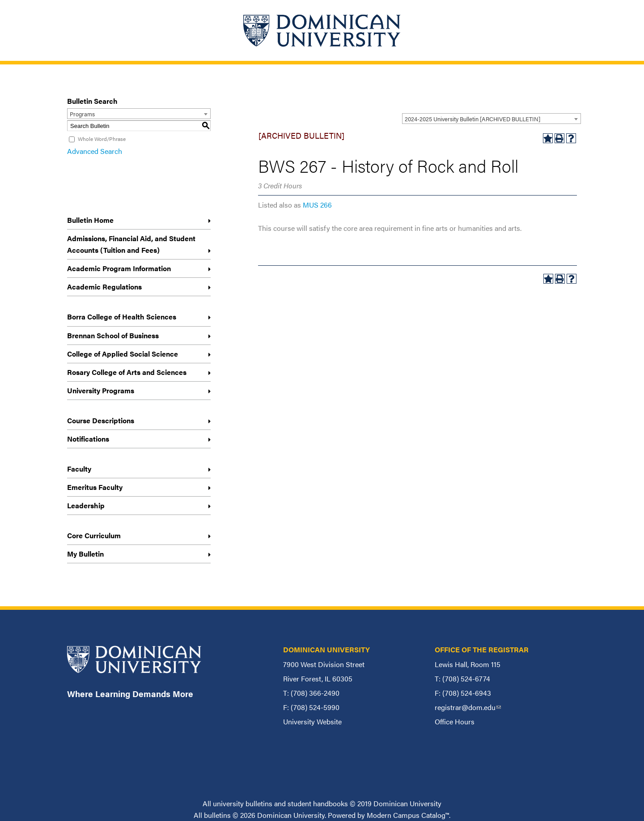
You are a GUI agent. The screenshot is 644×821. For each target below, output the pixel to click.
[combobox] (491, 119)
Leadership (86, 505)
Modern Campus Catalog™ (408, 815)
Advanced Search (95, 151)
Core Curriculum (94, 535)
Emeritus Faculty (95, 487)
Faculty (79, 469)
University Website (312, 721)
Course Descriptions (101, 420)
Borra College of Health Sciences (122, 317)
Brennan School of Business (113, 335)
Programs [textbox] (82, 114)
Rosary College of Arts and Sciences (127, 372)
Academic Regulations (104, 287)
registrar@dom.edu (468, 707)
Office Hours (455, 721)
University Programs (101, 390)
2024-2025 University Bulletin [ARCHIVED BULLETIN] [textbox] (472, 119)
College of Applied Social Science (123, 354)
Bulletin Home (90, 220)
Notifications (88, 439)
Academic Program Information (119, 268)
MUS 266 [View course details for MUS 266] (317, 205)
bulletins (217, 815)
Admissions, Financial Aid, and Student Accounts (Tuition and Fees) (131, 244)
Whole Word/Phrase (102, 139)
